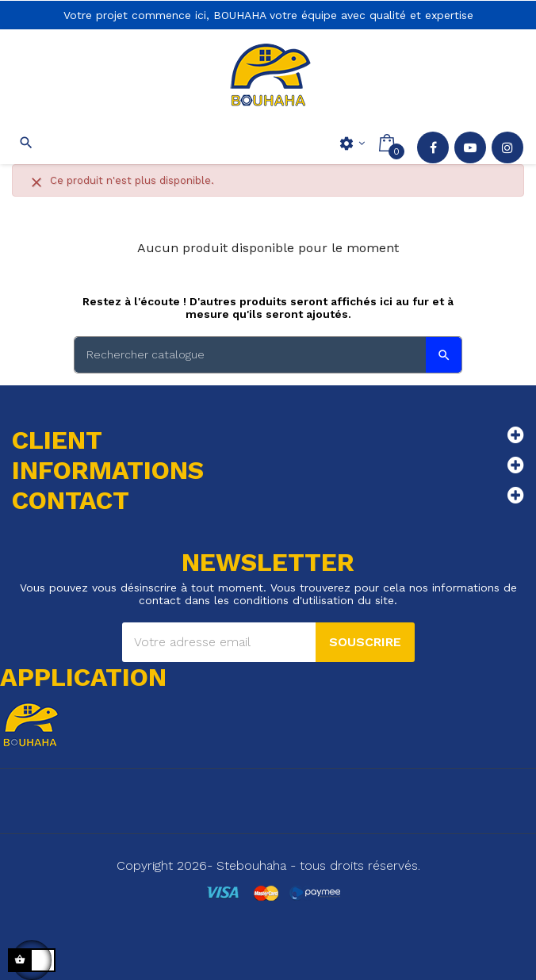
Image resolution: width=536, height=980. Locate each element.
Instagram (507, 147)
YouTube (470, 147)
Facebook (433, 147)
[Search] (268, 355)
